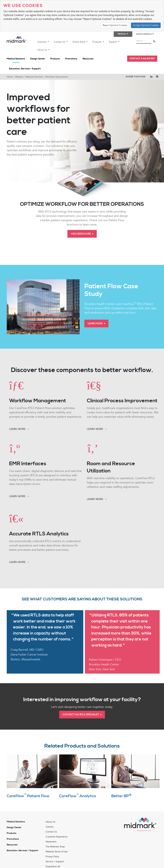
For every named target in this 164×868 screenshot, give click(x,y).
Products (97, 42)
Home (10, 77)
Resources (88, 59)
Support (113, 42)
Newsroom (51, 842)
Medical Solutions (16, 59)
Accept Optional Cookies (146, 25)
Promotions (71, 59)
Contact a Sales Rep (142, 59)
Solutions (42, 42)
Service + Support (55, 862)
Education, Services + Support (25, 69)
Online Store (79, 42)
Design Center (38, 59)
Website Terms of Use (57, 852)
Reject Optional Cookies (115, 25)
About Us (43, 50)
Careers (50, 827)
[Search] (154, 41)
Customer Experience (57, 837)
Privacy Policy (52, 857)
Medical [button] (123, 34)
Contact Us (60, 42)
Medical (19, 77)
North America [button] (145, 34)
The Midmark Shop (55, 847)
